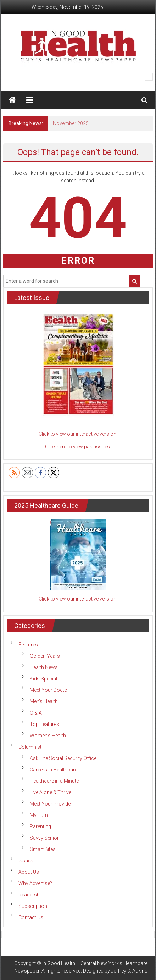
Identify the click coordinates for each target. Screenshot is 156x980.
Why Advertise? (35, 883)
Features (28, 645)
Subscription (33, 906)
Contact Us (31, 917)
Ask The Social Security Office (63, 758)
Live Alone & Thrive (51, 792)
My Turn (39, 815)
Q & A (36, 713)
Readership (31, 895)
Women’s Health (48, 736)
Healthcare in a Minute (54, 781)
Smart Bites (43, 849)
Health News (44, 667)
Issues (26, 861)
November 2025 (71, 123)
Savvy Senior (44, 838)
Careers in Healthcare (54, 770)
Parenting (40, 826)
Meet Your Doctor (49, 690)
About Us (29, 872)
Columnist (30, 747)
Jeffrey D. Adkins (129, 971)
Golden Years (45, 656)
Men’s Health (44, 701)
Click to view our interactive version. (78, 434)
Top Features (44, 724)
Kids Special (43, 679)
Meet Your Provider (51, 804)
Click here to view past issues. (78, 447)
